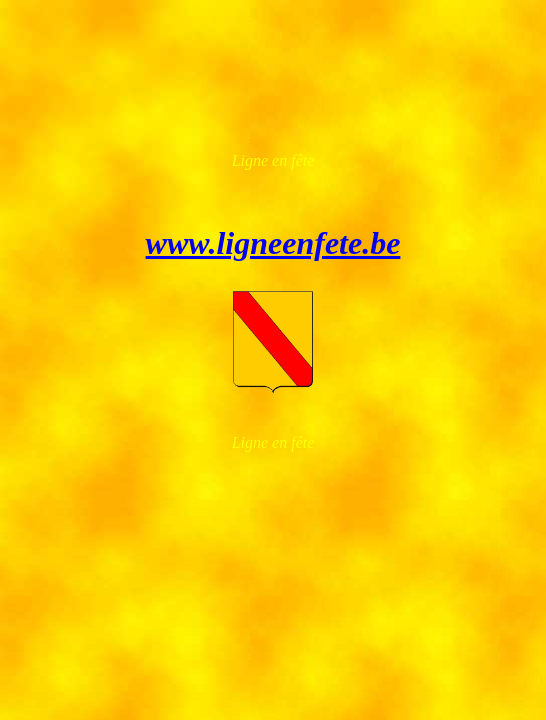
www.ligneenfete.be (273, 243)
